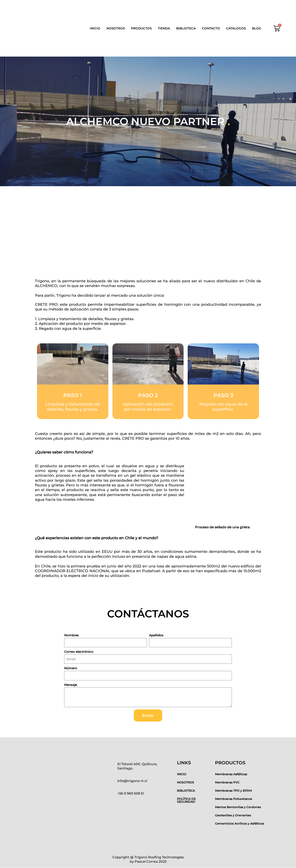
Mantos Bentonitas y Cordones (238, 807)
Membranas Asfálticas (231, 774)
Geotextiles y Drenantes (233, 815)
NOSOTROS (116, 28)
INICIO (95, 28)
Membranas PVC (227, 782)
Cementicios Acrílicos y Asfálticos (240, 824)
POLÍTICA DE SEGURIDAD (186, 800)
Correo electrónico (79, 652)
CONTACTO (211, 28)
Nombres (71, 635)
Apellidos (156, 635)
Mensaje (71, 685)
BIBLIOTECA (186, 28)
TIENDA (164, 28)
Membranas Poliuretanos (234, 799)
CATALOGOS (236, 28)
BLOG (257, 28)
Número (71, 668)
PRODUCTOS (141, 28)
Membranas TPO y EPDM (233, 791)
